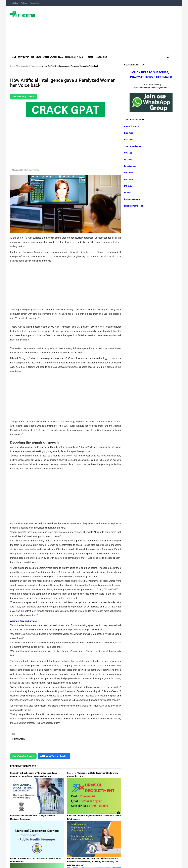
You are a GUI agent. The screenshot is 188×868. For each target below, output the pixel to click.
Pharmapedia (23, 66)
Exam (71, 58)
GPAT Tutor (26, 58)
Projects (24, 3)
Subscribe (119, 58)
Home (14, 58)
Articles (15, 3)
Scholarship (84, 58)
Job (37, 58)
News (45, 58)
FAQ (95, 58)
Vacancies (35, 3)
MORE (107, 58)
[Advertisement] (108, 29)
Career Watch (58, 58)
